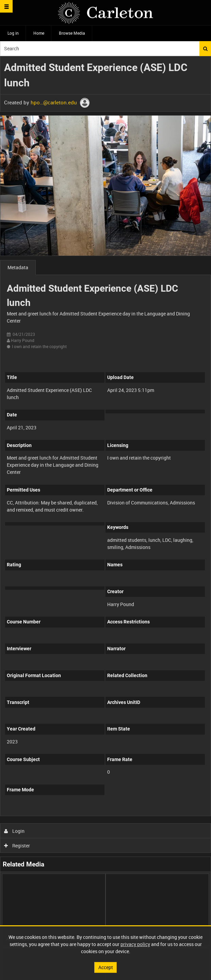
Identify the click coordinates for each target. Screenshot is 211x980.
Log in (13, 33)
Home (39, 33)
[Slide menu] (6, 6)
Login (14, 831)
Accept (106, 967)
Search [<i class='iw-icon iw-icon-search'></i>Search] (205, 49)
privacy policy (135, 944)
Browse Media (72, 33)
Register (17, 846)
